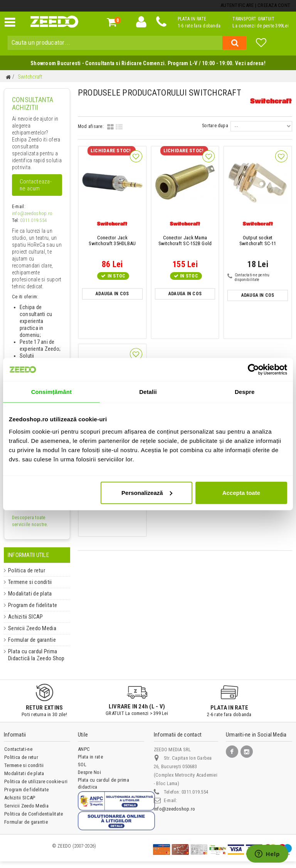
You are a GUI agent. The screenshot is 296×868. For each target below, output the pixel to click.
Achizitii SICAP (22, 617)
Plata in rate (90, 757)
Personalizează (147, 492)
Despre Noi (89, 772)
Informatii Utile (28, 555)
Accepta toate (241, 492)
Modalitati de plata (27, 594)
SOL (82, 765)
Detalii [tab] (148, 392)
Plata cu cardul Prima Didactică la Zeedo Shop (33, 655)
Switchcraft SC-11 (258, 241)
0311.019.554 (33, 220)
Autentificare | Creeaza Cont (255, 5)
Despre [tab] (245, 392)
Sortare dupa (215, 126)
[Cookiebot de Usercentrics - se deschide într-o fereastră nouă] (253, 370)
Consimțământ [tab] (51, 392)
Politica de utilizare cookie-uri (36, 781)
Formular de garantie (29, 640)
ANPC (84, 749)
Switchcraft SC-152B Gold (185, 241)
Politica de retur (24, 570)
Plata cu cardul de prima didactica (103, 783)
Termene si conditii (27, 582)
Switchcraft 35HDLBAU (112, 241)
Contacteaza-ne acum (36, 185)
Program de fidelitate (29, 605)
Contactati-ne (18, 749)
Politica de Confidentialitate (33, 814)
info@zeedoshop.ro (31, 214)
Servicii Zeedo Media (29, 628)
